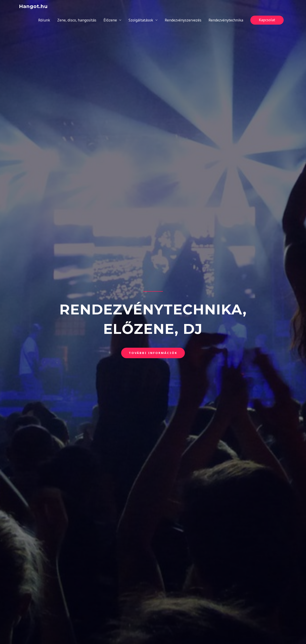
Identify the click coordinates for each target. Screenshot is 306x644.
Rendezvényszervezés (183, 20)
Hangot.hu (33, 6)
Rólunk (44, 20)
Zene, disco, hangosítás (77, 20)
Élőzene (110, 20)
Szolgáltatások (141, 20)
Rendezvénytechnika (226, 20)
